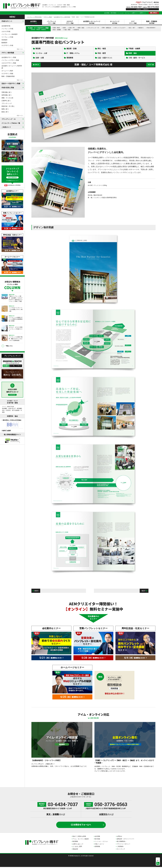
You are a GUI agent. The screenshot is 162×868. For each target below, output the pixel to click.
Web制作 (4, 40)
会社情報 (107, 13)
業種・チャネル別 (7, 98)
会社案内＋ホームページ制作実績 (12, 67)
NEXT (150, 65)
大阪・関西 (67, 30)
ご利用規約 (120, 848)
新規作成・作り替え (8, 106)
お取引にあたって (78, 845)
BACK (37, 65)
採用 (64, 28)
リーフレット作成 (7, 37)
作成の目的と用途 (8, 88)
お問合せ (155, 13)
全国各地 (76, 30)
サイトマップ (121, 850)
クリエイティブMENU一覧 (11, 123)
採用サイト (143, 13)
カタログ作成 (6, 31)
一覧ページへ (20, 49)
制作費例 (75, 843)
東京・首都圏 (57, 30)
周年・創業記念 (107, 28)
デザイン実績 (48, 17)
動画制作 (4, 43)
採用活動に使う (7, 95)
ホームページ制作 (7, 71)
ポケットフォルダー (120, 28)
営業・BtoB (56, 28)
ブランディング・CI (93, 28)
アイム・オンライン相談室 (81, 840)
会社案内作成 (6, 26)
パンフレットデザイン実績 (10, 60)
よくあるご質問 (77, 848)
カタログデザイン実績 (9, 63)
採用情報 (97, 848)
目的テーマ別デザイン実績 (11, 84)
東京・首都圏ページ (56, 815)
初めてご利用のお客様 (79, 837)
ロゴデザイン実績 (7, 74)
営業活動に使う (7, 92)
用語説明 (75, 850)
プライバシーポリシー (123, 845)
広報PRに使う (6, 101)
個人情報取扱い (121, 843)
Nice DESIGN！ (152, 28)
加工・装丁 (132, 28)
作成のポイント (7, 21)
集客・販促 (81, 28)
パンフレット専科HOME (34, 17)
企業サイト (135, 13)
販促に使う (5, 112)
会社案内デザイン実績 (9, 57)
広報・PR (72, 28)
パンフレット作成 (7, 29)
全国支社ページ (106, 815)
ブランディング (7, 103)
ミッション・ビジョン (124, 13)
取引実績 (113, 13)
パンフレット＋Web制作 (10, 34)
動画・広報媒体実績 (8, 76)
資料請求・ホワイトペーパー (125, 840)
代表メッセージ (99, 845)
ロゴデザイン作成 (7, 45)
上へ (158, 860)
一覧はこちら (9, 346)
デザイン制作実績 (8, 53)
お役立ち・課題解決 (12, 285)
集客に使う (5, 109)
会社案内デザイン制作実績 (62, 17)
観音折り (141, 28)
